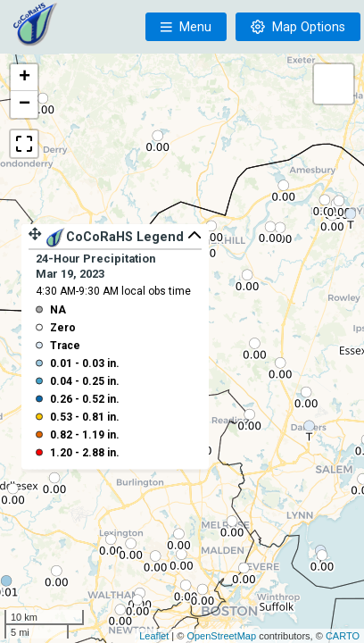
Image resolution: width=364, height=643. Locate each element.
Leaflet (154, 636)
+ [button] (25, 78)
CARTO (343, 636)
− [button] (25, 104)
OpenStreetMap (221, 636)
